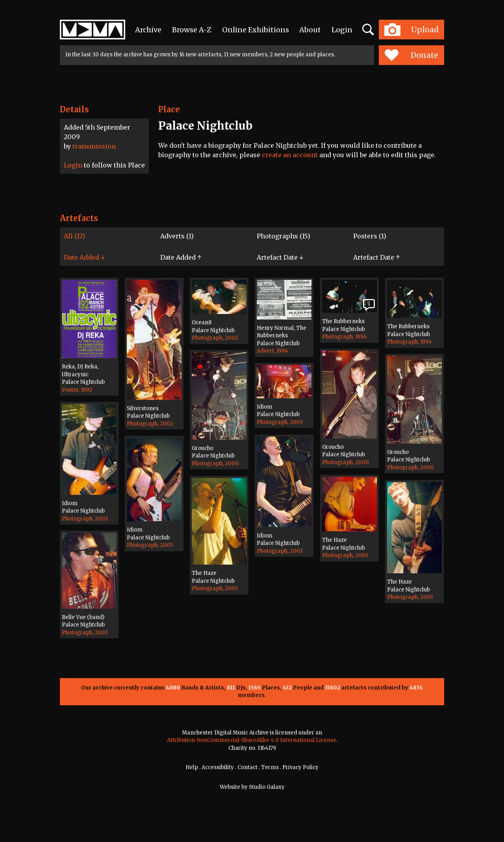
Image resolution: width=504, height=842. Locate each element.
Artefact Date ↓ (280, 257)
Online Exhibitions (256, 30)
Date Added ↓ (84, 257)
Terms (270, 767)
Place (169, 109)
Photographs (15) (283, 236)
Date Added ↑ (181, 257)
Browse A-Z (192, 30)
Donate (411, 55)
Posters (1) (370, 236)
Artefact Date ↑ (376, 257)
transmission (94, 146)
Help (192, 767)
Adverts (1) (177, 236)
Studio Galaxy (267, 787)
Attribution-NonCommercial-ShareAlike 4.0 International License (252, 740)
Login (342, 30)
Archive (148, 30)
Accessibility (218, 767)
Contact (247, 767)
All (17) (74, 236)
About (310, 30)
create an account (290, 155)
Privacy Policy (300, 767)
